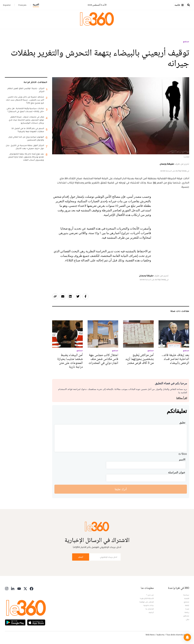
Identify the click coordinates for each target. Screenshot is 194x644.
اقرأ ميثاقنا (182, 398)
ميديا (187, 609)
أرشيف (151, 612)
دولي (187, 619)
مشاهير (186, 616)
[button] (187, 637)
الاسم (182, 459)
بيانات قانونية (149, 605)
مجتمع (186, 42)
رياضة (187, 612)
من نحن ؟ (150, 595)
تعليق (182, 422)
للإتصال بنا (150, 609)
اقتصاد (187, 598)
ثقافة (187, 605)
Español (7, 5)
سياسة (186, 595)
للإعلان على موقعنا (147, 602)
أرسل (81, 557)
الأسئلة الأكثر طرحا (147, 598)
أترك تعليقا (121, 489)
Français (22, 5)
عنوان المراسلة (177, 472)
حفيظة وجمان (167, 164)
